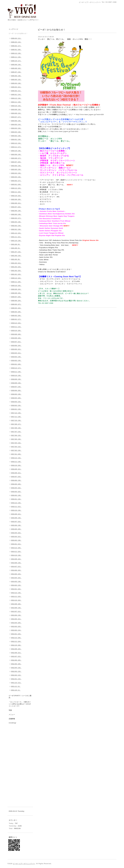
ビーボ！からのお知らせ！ (18, 33)
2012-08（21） (16, 653)
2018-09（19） (16, 379)
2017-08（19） (16, 428)
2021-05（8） (16, 259)
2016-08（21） (16, 473)
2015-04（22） (16, 533)
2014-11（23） (16, 552)
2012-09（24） (16, 649)
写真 (10, 710)
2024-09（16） (16, 109)
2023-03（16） (16, 177)
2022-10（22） (16, 196)
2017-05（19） (16, 439)
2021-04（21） (16, 263)
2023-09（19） (16, 154)
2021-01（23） (16, 274)
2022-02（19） (16, 226)
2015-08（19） (16, 518)
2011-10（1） (16, 690)
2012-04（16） (16, 668)
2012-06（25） (16, 660)
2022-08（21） (16, 203)
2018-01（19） (16, 409)
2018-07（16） (16, 387)
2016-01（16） (16, 499)
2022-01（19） (16, 229)
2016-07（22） (16, 477)
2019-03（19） (16, 357)
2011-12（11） (16, 683)
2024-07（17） (16, 117)
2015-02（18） (16, 540)
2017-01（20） (16, 454)
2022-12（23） (16, 188)
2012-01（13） (16, 679)
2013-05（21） (16, 619)
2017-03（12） (16, 447)
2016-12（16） (16, 458)
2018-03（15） (16, 402)
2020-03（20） (16, 312)
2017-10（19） (16, 420)
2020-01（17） (16, 319)
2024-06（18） (16, 121)
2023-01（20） (16, 184)
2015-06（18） (16, 525)
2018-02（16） (16, 405)
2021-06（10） (16, 256)
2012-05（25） (16, 664)
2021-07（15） (16, 252)
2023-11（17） (16, 147)
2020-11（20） (16, 282)
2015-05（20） (16, 529)
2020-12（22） (16, 278)
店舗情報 (12, 719)
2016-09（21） (16, 469)
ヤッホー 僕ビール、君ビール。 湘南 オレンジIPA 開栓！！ (65, 39)
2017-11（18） (16, 417)
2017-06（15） (16, 435)
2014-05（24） (16, 574)
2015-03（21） (16, 537)
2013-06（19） (16, 615)
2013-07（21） (16, 611)
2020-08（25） (16, 293)
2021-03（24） (16, 267)
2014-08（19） (16, 563)
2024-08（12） (16, 113)
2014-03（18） (16, 581)
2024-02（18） (16, 136)
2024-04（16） (16, 128)
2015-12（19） (16, 503)
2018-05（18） (16, 394)
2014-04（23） (16, 578)
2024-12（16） (16, 98)
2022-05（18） (16, 214)
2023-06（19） (16, 166)
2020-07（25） (16, 297)
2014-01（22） (16, 589)
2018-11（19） (16, 372)
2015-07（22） (16, 522)
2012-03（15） (16, 671)
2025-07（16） (16, 72)
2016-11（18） (16, 462)
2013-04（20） (16, 623)
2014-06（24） (16, 570)
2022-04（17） (16, 218)
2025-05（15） (16, 80)
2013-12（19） (16, 593)
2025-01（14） (16, 94)
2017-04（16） (16, 443)
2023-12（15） (16, 143)
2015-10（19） (16, 510)
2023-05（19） (16, 169)
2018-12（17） (16, 368)
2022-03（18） (16, 222)
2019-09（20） (16, 334)
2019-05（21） (16, 349)
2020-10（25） (16, 286)
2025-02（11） (16, 91)
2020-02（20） (16, 316)
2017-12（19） (16, 413)
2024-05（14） (16, 124)
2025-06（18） (16, 76)
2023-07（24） (16, 162)
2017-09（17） (16, 424)
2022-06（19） (16, 211)
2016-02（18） (16, 495)
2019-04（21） (16, 353)
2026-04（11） (16, 38)
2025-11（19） (16, 57)
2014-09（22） (16, 559)
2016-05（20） (16, 484)
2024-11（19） (16, 102)
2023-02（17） (16, 181)
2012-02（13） (16, 675)
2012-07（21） (16, 656)
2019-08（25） (16, 338)
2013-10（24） (16, 600)
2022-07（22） (16, 207)
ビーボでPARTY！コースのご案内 (20, 697)
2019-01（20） (16, 364)
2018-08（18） (16, 383)
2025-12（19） (16, 53)
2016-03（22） (16, 492)
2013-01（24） (16, 634)
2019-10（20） (16, 330)
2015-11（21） (16, 507)
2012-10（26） (16, 645)
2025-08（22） (16, 68)
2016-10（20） (16, 465)
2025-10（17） (16, 61)
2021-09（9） (16, 244)
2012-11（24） (16, 641)
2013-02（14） (16, 630)
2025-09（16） (16, 65)
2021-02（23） (16, 271)
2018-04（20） (16, 398)
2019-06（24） (16, 345)
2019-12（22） (16, 323)
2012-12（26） (16, 638)
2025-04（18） (16, 83)
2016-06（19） (16, 480)
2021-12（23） (16, 233)
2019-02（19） (16, 360)
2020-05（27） (16, 304)
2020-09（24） (16, 289)
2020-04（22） (16, 308)
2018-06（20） (16, 390)
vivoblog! (12, 723)
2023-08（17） (16, 158)
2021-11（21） (16, 237)
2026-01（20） (16, 50)
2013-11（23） (16, 596)
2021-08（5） (16, 248)
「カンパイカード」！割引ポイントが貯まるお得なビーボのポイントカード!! (20, 704)
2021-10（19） (16, 241)
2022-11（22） (16, 192)
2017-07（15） (16, 432)
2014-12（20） (16, 548)
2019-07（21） (16, 342)
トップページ (13, 29)
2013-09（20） (16, 604)
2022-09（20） (16, 199)
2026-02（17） (16, 46)
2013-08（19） (16, 608)
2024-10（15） (16, 106)
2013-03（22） (16, 626)
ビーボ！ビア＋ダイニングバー (24, 864)
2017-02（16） (16, 450)
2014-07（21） (16, 567)
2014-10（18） (16, 555)
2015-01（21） (16, 544)
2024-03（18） (16, 132)
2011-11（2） (16, 686)
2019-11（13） (16, 327)
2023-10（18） (16, 151)
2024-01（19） (16, 139)
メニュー (12, 715)
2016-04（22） (16, 488)
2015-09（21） (16, 514)
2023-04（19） (16, 173)
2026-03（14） (16, 42)
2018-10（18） (16, 375)
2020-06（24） (16, 301)
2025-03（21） (16, 87)
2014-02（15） (16, 585)
